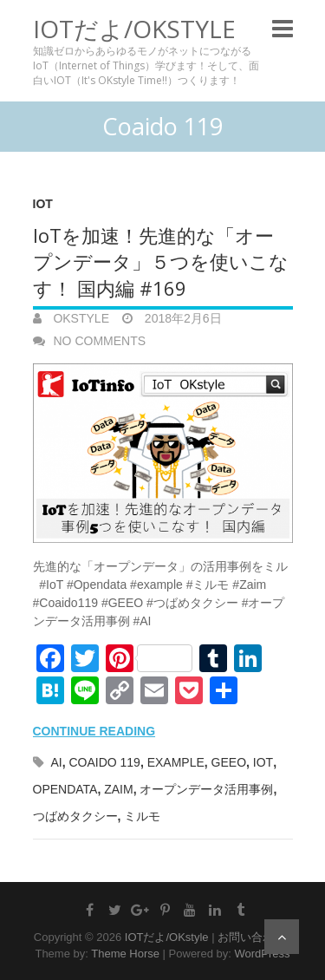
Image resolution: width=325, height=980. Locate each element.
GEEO (229, 762)
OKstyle (80, 318)
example (176, 762)
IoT (43, 204)
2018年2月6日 (182, 318)
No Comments (100, 341)
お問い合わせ (251, 937)
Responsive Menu (283, 28)
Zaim (118, 789)
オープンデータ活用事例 (206, 789)
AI (56, 762)
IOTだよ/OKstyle (134, 29)
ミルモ (142, 816)
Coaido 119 (104, 762)
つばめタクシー (75, 816)
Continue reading (94, 731)
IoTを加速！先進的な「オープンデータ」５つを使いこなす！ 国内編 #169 (161, 262)
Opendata (65, 789)
